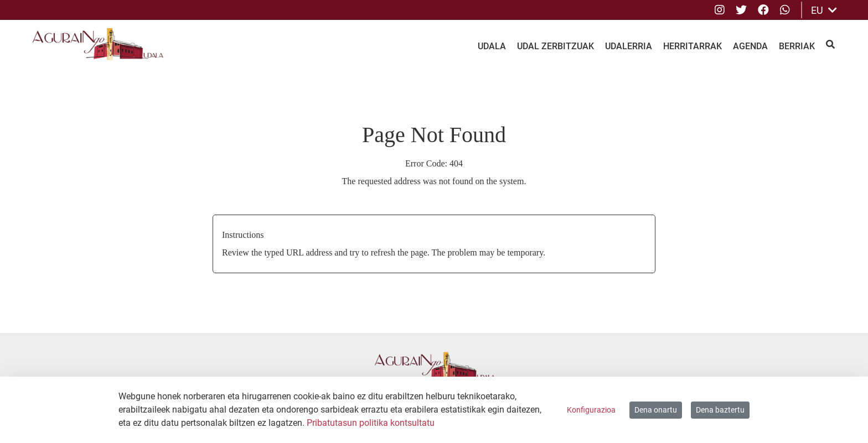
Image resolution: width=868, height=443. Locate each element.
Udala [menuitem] (492, 46)
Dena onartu (656, 410)
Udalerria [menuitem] (629, 46)
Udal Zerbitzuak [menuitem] (556, 46)
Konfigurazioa (591, 410)
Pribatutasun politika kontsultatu (371, 423)
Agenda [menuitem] (750, 46)
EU (824, 10)
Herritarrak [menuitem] (693, 46)
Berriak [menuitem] (797, 46)
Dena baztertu (720, 410)
